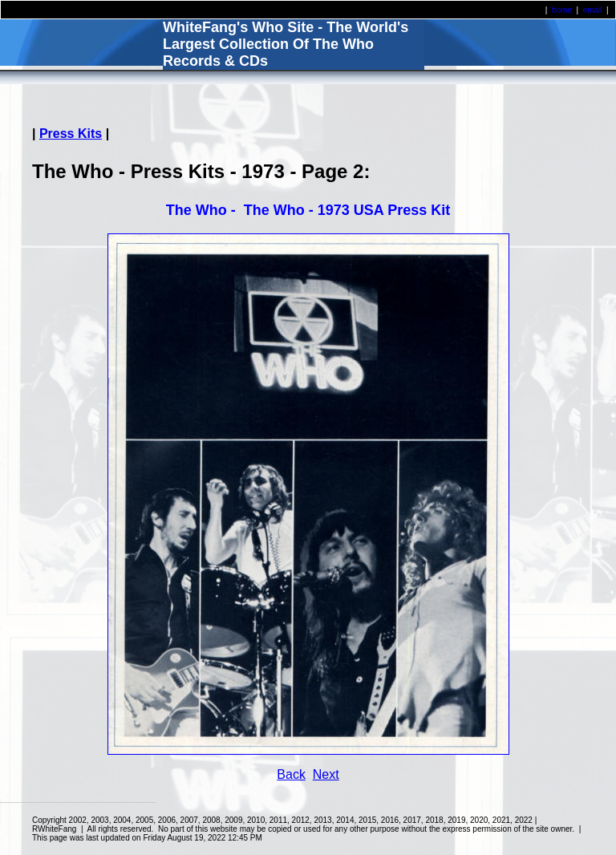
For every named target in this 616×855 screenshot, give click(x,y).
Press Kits (71, 134)
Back (291, 774)
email (593, 10)
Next (326, 774)
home (562, 10)
